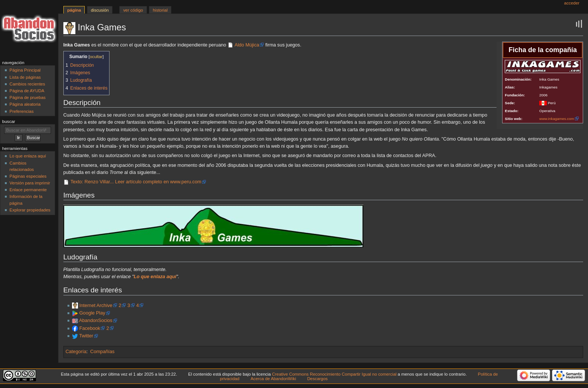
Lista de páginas (25, 77)
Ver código (133, 10)
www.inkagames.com (557, 119)
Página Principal (25, 70)
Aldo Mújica (247, 45)
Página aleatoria (25, 104)
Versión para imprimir (30, 183)
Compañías (103, 352)
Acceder (572, 3)
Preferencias (21, 111)
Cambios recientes (27, 84)
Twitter (86, 336)
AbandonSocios (96, 321)
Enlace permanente (28, 190)
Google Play (92, 313)
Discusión (100, 10)
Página (74, 10)
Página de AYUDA (27, 91)
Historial (160, 10)
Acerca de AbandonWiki (273, 379)
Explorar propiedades (30, 210)
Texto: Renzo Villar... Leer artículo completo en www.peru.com (136, 182)
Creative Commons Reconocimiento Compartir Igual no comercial (334, 374)
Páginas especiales (28, 176)
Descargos (317, 379)
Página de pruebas (27, 97)
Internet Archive (96, 306)
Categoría (76, 352)
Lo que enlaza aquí (28, 156)
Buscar (9, 121)
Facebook (90, 328)
